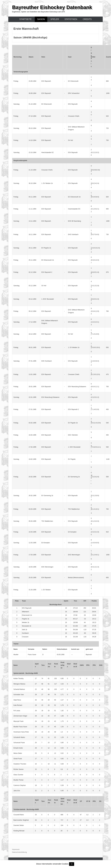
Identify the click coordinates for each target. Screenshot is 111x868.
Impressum (16, 849)
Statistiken (71, 19)
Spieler (55, 19)
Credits (87, 19)
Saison (41, 19)
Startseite (25, 19)
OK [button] (72, 864)
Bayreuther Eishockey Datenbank (52, 7)
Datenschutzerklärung (19, 852)
